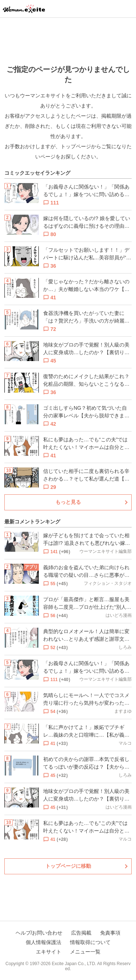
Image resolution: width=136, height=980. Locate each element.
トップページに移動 (68, 866)
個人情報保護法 (44, 942)
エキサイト (49, 952)
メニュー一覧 (85, 952)
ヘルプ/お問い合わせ (39, 933)
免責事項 (110, 933)
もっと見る (68, 502)
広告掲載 (81, 933)
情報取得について (90, 942)
